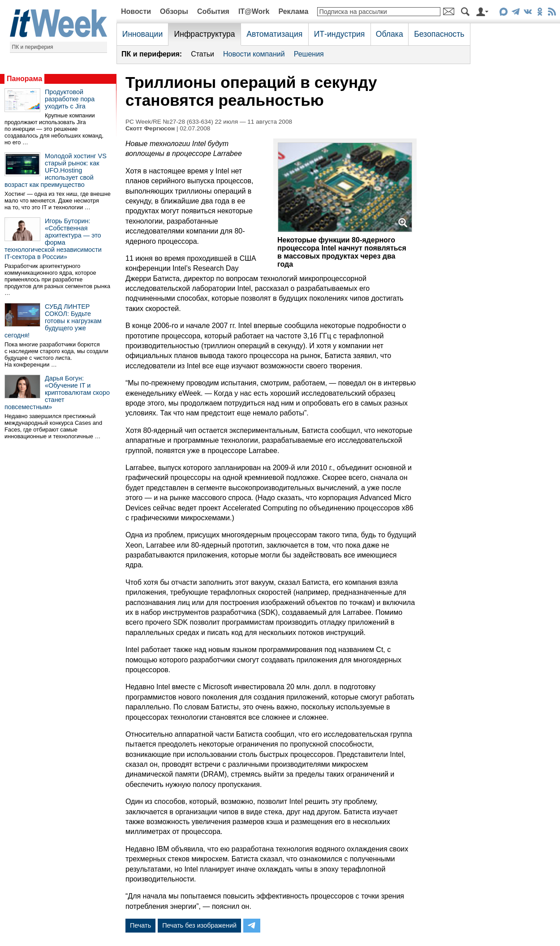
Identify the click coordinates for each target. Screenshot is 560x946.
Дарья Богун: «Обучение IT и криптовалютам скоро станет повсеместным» (57, 393)
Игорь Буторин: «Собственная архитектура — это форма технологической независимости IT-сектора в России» (53, 239)
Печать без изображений (199, 925)
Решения (309, 54)
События (213, 11)
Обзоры (174, 11)
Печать (140, 925)
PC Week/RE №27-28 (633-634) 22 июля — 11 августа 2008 (209, 122)
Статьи (202, 54)
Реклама (293, 11)
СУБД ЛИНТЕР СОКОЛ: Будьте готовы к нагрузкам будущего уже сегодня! (53, 321)
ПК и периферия (33, 47)
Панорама (24, 79)
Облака (390, 34)
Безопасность (439, 34)
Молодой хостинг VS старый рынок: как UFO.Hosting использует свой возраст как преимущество (56, 170)
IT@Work (254, 11)
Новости (136, 11)
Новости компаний (254, 54)
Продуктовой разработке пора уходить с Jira (70, 99)
